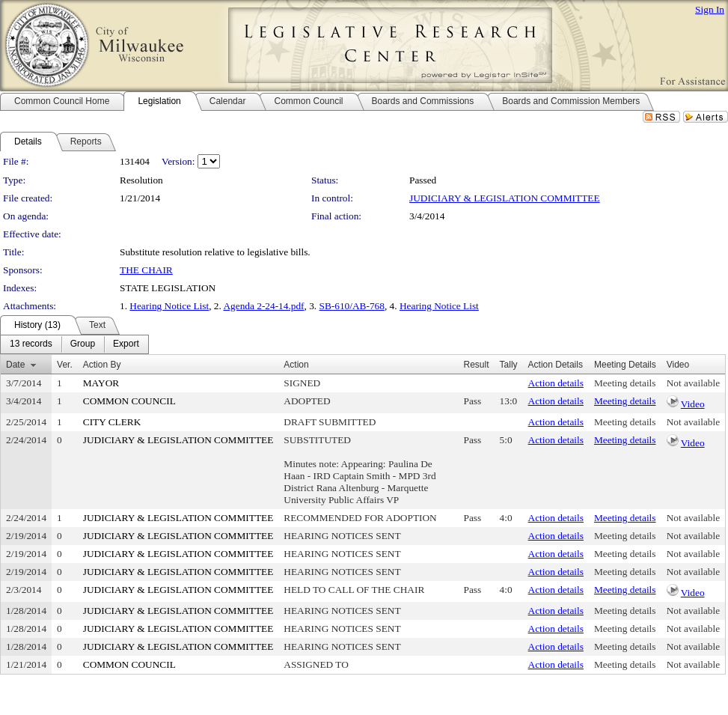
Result (477, 365)
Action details (556, 383)
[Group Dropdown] (83, 344)
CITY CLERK (112, 422)
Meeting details (625, 383)
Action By (102, 365)
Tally (509, 365)
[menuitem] (31, 344)
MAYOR (101, 383)
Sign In (710, 9)
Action (296, 365)
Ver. (65, 365)
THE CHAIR (146, 270)
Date (15, 365)
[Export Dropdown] (126, 344)
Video (693, 404)
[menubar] (74, 344)
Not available (693, 383)
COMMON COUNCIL (129, 401)
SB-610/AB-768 (352, 306)
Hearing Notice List (169, 306)
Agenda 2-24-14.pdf (263, 306)
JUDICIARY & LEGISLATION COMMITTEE (505, 198)
